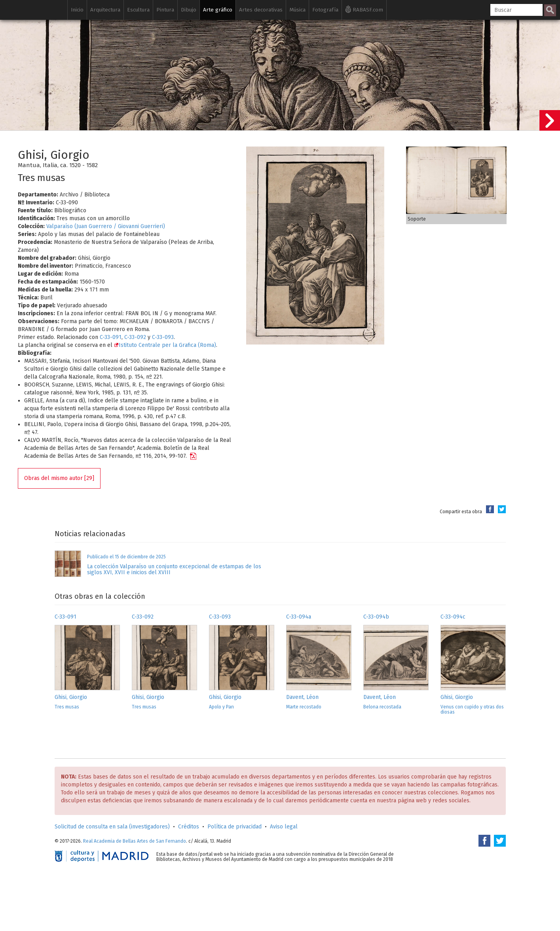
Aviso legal (284, 827)
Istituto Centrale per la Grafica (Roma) (165, 345)
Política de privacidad (234, 827)
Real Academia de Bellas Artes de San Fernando (135, 841)
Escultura (138, 10)
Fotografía (325, 10)
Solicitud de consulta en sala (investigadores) (112, 827)
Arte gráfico (218, 10)
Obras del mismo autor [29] (59, 478)
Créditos (189, 827)
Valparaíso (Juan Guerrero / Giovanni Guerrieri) (106, 226)
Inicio (77, 10)
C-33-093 (163, 337)
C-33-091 (111, 337)
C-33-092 (135, 337)
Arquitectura (105, 10)
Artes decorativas (261, 10)
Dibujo (189, 10)
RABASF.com (364, 9)
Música (297, 10)
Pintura (165, 10)
